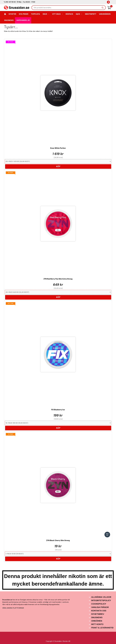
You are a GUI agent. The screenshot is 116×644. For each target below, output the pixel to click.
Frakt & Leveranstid (102, 628)
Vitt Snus (58, 14)
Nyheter (12, 14)
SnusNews (9, 20)
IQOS (79, 14)
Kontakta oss (99, 611)
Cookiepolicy (99, 604)
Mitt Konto (97, 624)
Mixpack (69, 14)
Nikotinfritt (91, 14)
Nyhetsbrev (98, 614)
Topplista (35, 14)
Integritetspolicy (101, 600)
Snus (46, 14)
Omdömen (97, 621)
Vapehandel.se (23, 20)
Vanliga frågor (100, 607)
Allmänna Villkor (101, 597)
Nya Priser (24, 14)
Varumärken (105, 14)
